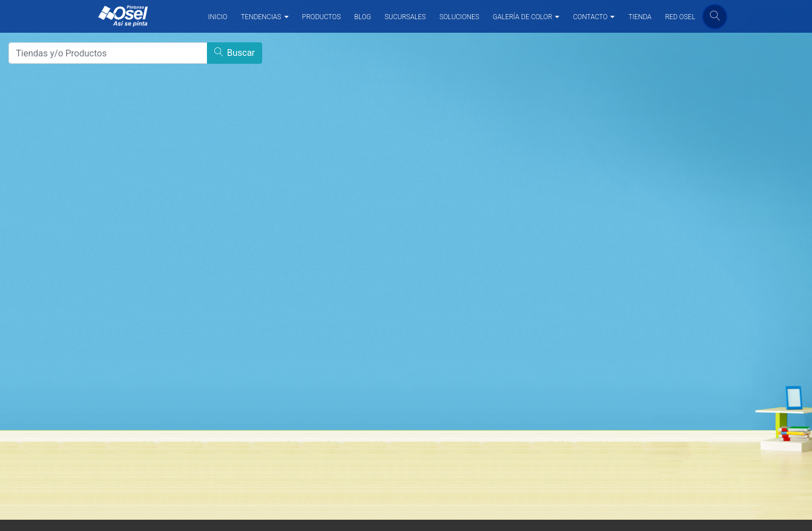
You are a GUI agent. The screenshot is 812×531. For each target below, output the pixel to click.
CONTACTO (590, 17)
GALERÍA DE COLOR (522, 17)
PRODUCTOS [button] (322, 17)
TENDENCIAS (261, 17)
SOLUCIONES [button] (459, 17)
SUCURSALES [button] (405, 17)
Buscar (235, 53)
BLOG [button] (363, 17)
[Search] (108, 53)
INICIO (218, 17)
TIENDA (640, 17)
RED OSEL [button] (680, 17)
